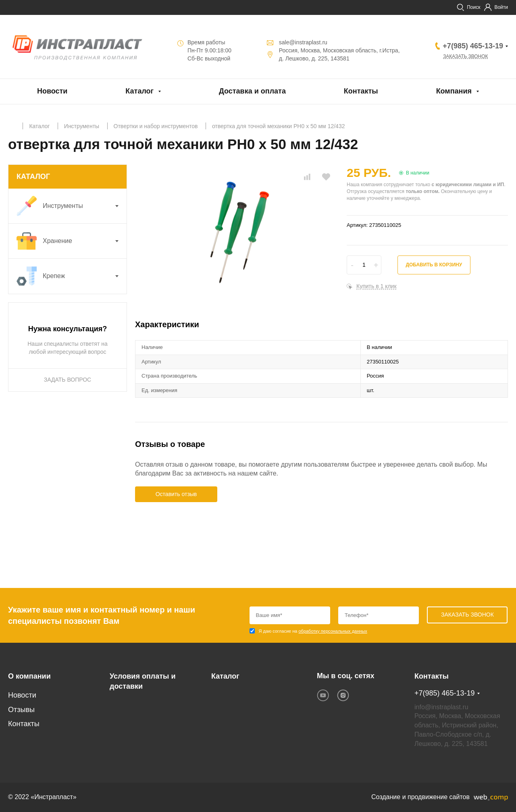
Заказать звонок (466, 56)
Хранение (72, 241)
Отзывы (21, 710)
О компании (29, 676)
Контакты (361, 91)
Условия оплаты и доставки (143, 681)
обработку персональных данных (333, 631)
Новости (52, 91)
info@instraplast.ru (441, 707)
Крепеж (72, 276)
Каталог (139, 91)
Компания (454, 91)
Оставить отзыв (176, 494)
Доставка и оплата (252, 91)
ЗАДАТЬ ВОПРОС (68, 380)
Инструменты (72, 206)
